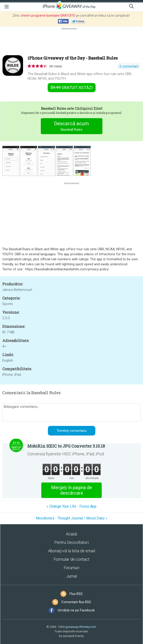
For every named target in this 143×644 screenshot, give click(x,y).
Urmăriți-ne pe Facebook (76, 610)
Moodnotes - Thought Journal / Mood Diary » (72, 518)
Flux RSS (76, 594)
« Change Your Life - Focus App (71, 506)
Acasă (71, 534)
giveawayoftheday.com (81, 627)
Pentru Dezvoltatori (71, 542)
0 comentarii (129, 66)
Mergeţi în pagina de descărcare (71, 490)
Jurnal (71, 576)
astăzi (72, 87)
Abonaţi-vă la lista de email (72, 551)
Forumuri (71, 568)
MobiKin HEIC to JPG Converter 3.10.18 (66, 446)
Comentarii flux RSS (76, 602)
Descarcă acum (71, 127)
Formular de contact (71, 559)
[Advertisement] (71, 42)
